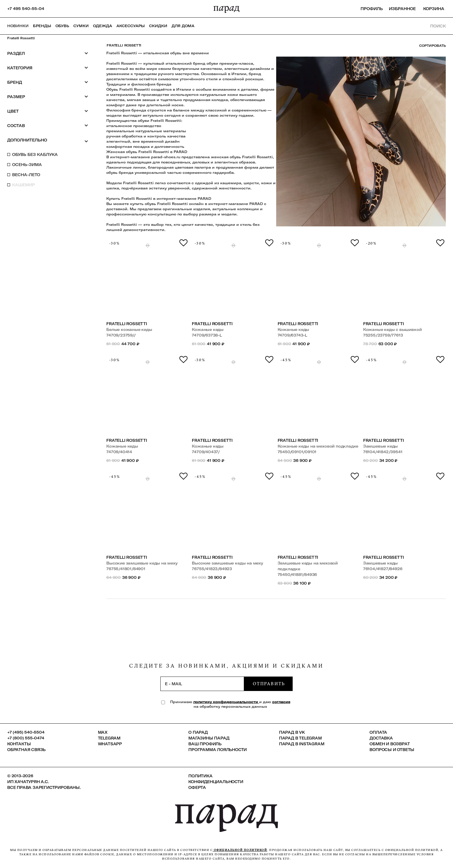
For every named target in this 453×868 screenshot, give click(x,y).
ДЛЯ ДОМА (183, 26)
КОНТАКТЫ (19, 744)
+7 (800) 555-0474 (26, 738)
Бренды (42, 26)
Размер (48, 97)
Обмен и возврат (390, 744)
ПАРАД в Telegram (300, 738)
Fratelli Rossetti (21, 38)
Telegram (109, 738)
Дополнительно (48, 140)
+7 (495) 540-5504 (26, 732)
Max (103, 732)
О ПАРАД (198, 732)
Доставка (381, 738)
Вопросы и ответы (392, 750)
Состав (48, 125)
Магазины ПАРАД (209, 738)
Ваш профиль (205, 744)
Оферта (197, 787)
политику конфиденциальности (226, 702)
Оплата (378, 732)
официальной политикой (240, 850)
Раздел (48, 53)
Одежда (103, 26)
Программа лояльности (218, 750)
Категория (48, 68)
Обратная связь (26, 750)
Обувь (62, 26)
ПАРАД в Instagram (302, 744)
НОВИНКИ (18, 26)
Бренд (48, 82)
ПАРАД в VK (292, 732)
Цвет (48, 111)
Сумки (81, 26)
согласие (281, 702)
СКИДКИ (158, 26)
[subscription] (202, 684)
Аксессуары (131, 26)
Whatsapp (110, 744)
